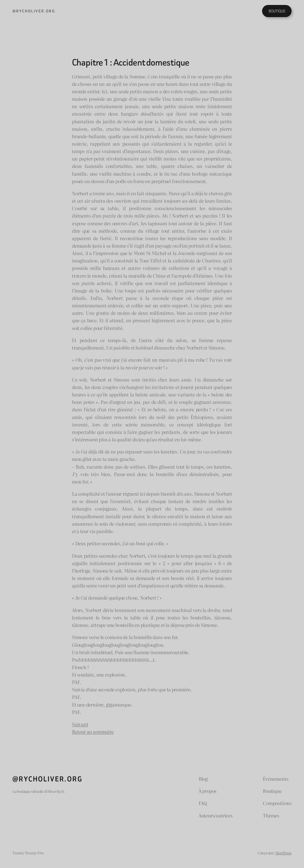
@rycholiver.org (34, 11)
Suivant (80, 724)
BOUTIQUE (277, 11)
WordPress (284, 853)
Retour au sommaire (93, 732)
